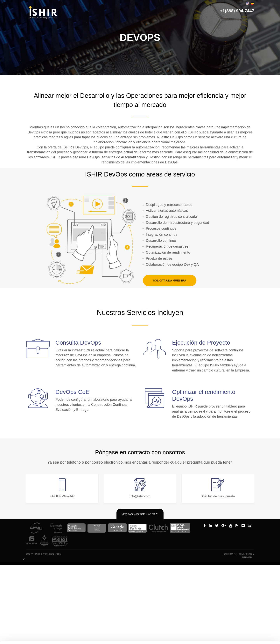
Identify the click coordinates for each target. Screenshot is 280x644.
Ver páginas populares (140, 514)
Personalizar (243, 614)
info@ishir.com (140, 496)
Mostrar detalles (66, 636)
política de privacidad (237, 554)
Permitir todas (243, 602)
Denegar (243, 626)
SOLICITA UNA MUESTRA (170, 281)
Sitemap (247, 558)
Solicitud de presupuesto (218, 496)
